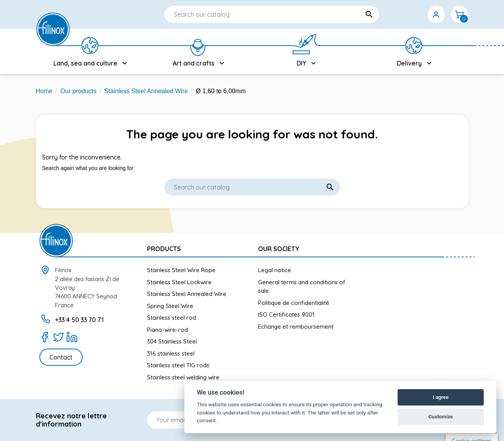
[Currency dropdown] (413, 14)
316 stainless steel (171, 353)
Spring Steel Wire (170, 306)
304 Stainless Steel (172, 341)
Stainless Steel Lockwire (179, 282)
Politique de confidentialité (294, 303)
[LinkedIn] (72, 337)
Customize (441, 417)
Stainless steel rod (172, 318)
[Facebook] (45, 337)
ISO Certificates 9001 (286, 314)
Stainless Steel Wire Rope (181, 270)
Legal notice (275, 270)
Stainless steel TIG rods (178, 365)
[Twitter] (58, 337)
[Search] (248, 14)
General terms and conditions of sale (302, 287)
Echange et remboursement (296, 327)
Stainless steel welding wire (183, 377)
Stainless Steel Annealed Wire (187, 294)
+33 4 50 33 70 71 (79, 320)
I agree (440, 397)
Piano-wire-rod (167, 330)
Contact (61, 357)
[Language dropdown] (389, 14)
